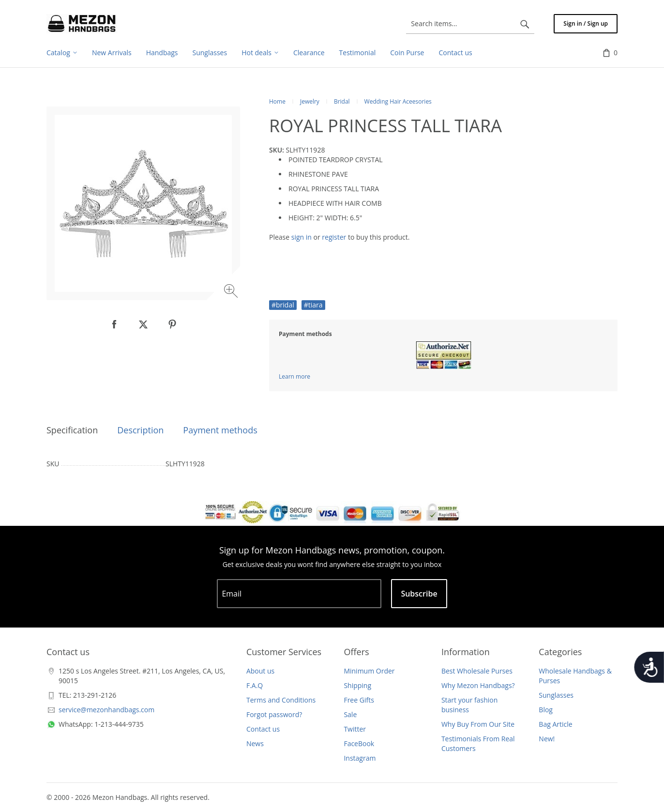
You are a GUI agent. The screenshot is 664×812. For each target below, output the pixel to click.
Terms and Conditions (281, 700)
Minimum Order (369, 671)
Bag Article (555, 724)
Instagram (360, 758)
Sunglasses (556, 695)
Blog (546, 710)
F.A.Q (255, 685)
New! (547, 739)
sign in (302, 237)
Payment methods (220, 430)
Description (140, 430)
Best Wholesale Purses (477, 671)
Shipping (357, 685)
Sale (350, 714)
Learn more (294, 376)
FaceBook (359, 743)
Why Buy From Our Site (478, 724)
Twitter (355, 729)
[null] (114, 324)
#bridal (283, 305)
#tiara (313, 305)
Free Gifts (359, 700)
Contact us (263, 729)
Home (277, 101)
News (255, 743)
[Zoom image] (232, 292)
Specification (72, 430)
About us (260, 671)
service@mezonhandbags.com (106, 710)
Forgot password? (274, 714)
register (334, 237)
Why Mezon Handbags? (478, 685)
